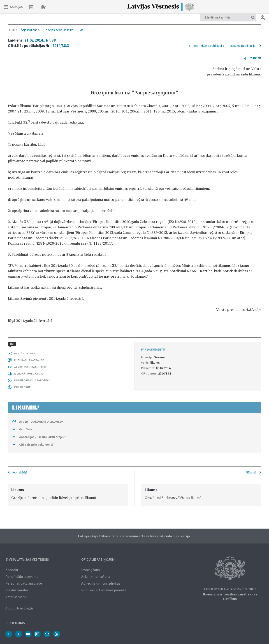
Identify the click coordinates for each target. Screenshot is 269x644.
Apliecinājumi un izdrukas (101, 583)
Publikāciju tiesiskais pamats (104, 590)
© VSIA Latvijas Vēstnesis (27, 559)
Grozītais (26, 429)
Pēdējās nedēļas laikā (59, 30)
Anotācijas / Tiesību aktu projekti (43, 437)
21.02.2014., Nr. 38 (40, 40)
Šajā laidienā (29, 30)
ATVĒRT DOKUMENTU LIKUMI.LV (41, 422)
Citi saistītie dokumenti (36, 445)
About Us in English (20, 608)
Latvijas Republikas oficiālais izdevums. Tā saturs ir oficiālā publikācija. (134, 536)
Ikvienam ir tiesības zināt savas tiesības (230, 596)
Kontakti (12, 570)
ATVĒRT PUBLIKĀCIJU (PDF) (31, 367)
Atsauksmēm (16, 597)
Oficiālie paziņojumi (98, 559)
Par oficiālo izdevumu (22, 576)
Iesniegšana (90, 570)
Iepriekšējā (20, 472)
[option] (68, 495)
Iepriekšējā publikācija (209, 46)
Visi (82, 30)
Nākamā (251, 472)
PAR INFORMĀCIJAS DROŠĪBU (32, 380)
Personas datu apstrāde (24, 583)
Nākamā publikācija (243, 46)
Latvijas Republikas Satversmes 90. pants (230, 589)
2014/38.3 (61, 46)
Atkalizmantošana (96, 576)
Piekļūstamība (17, 590)
